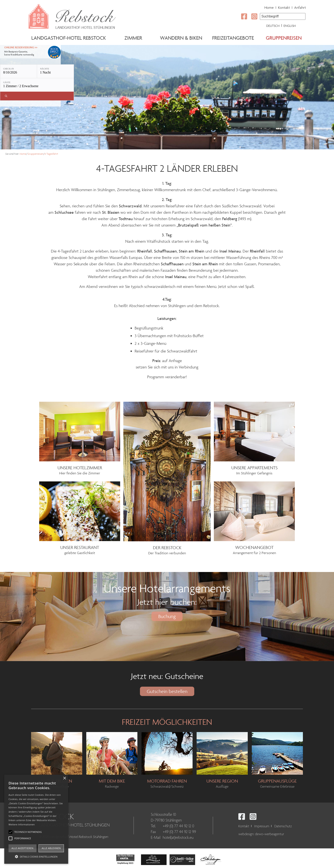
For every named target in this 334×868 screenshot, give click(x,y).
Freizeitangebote (233, 38)
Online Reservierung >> (21, 47)
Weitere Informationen (22, 824)
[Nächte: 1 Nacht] (55, 71)
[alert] (36, 819)
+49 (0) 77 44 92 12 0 (178, 826)
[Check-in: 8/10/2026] (19, 71)
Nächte (45, 69)
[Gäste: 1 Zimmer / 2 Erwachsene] (37, 85)
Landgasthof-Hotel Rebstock (69, 38)
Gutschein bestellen (167, 691)
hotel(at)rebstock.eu (178, 838)
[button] (36, 856)
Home (269, 7)
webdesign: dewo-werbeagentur (261, 834)
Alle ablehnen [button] (51, 848)
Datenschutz (283, 826)
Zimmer (133, 38)
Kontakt (284, 7)
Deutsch (273, 26)
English (290, 26)
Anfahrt (300, 7)
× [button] (64, 778)
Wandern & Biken (181, 38)
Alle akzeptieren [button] (22, 848)
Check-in (9, 69)
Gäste (7, 82)
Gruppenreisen (284, 38)
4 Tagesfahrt (51, 154)
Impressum (262, 826)
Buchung (167, 616)
